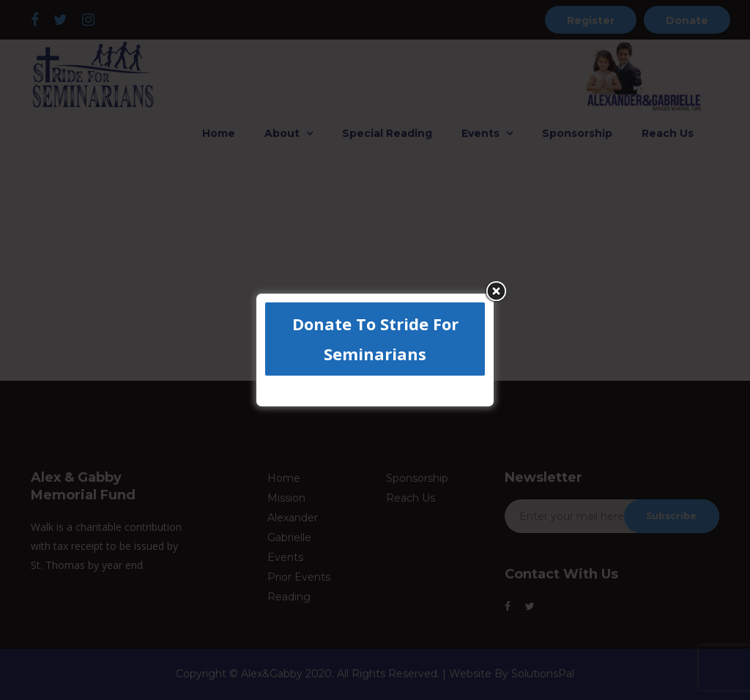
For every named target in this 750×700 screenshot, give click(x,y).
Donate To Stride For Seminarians (375, 339)
